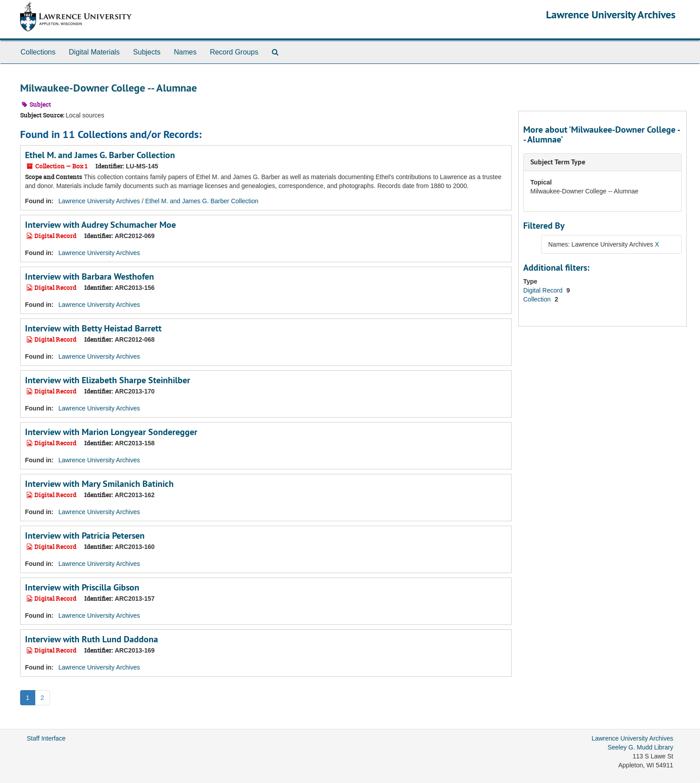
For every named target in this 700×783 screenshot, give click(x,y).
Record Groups (234, 52)
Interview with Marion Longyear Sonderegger (111, 432)
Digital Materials (94, 52)
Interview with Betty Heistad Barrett (93, 328)
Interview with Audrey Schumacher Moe (100, 225)
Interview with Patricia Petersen (85, 536)
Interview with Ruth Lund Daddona (92, 639)
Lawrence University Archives (611, 15)
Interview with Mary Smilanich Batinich (99, 484)
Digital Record (544, 290)
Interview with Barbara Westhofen (90, 276)
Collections (38, 52)
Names (185, 52)
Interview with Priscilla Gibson (82, 587)
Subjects (147, 52)
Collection (538, 299)
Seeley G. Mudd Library (640, 747)
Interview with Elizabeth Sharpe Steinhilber (108, 380)
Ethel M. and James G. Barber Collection (100, 155)
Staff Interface (46, 738)
